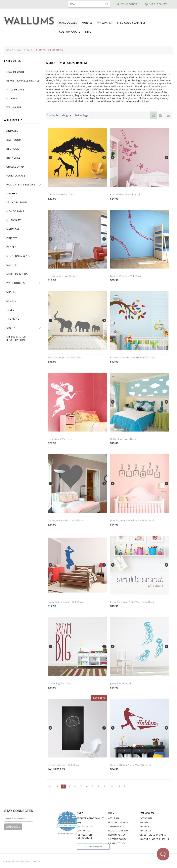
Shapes (11, 292)
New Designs (16, 72)
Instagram (146, 818)
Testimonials (116, 826)
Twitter (144, 826)
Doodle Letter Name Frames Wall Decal (132, 520)
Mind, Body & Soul (20, 256)
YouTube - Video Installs (154, 839)
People (11, 247)
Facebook (145, 822)
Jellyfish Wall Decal (120, 683)
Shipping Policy (117, 839)
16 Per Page (83, 115)
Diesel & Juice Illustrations (16, 338)
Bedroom (13, 149)
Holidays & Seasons (21, 185)
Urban (11, 328)
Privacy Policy (117, 843)
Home (10, 50)
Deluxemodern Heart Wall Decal (66, 520)
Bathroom (14, 140)
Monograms (15, 211)
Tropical (13, 319)
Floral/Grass (16, 176)
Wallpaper (105, 23)
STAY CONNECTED (19, 811)
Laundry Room (17, 202)
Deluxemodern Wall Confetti (63, 276)
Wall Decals (68, 23)
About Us (114, 818)
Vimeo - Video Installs (153, 835)
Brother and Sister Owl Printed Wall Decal (133, 357)
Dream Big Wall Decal (60, 683)
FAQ (79, 822)
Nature (12, 265)
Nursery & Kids (17, 274)
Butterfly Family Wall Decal (125, 194)
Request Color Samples (91, 818)
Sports (11, 301)
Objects (12, 238)
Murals (87, 23)
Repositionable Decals (23, 81)
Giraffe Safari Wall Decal (61, 194)
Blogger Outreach (119, 831)
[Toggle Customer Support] (163, 854)
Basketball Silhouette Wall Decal (66, 602)
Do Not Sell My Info (93, 847)
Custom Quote (70, 32)
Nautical (13, 229)
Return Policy (117, 835)
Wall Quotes (16, 283)
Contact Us (84, 831)
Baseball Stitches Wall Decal (126, 276)
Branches (13, 158)
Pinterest (145, 831)
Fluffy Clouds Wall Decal (123, 439)
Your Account (85, 826)
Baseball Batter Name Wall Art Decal (131, 765)
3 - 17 (122, 786)
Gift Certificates (118, 822)
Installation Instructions (85, 836)
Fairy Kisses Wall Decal (60, 439)
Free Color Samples (132, 23)
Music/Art (14, 220)
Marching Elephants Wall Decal (65, 357)
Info (88, 32)
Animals (12, 131)
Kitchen (12, 193)
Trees (10, 310)
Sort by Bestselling (59, 115)
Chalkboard (15, 167)
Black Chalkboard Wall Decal (64, 765)
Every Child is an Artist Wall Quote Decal (132, 602)
